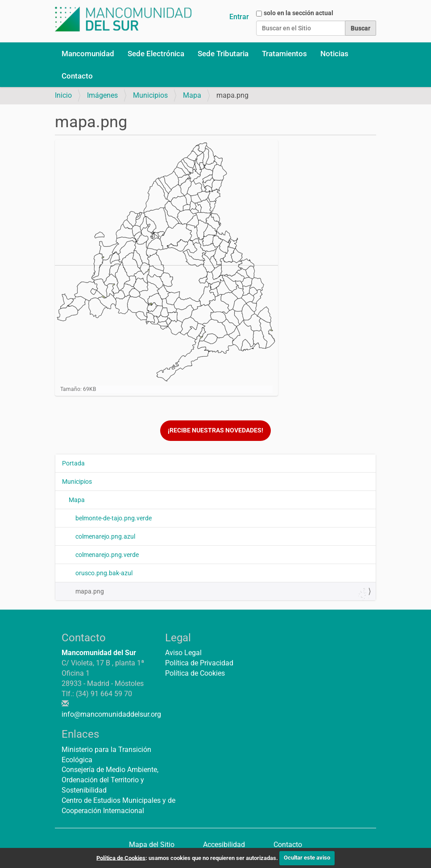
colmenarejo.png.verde (107, 555)
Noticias (334, 54)
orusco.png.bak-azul (104, 573)
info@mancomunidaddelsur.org (111, 714)
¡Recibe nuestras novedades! (215, 430)
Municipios (150, 95)
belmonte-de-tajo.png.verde (114, 518)
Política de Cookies (195, 673)
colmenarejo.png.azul (105, 536)
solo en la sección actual (298, 13)
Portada (73, 463)
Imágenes (102, 95)
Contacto (77, 76)
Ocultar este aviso (307, 858)
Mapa (192, 95)
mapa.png (222, 594)
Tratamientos (284, 54)
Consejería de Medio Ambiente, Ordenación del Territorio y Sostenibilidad (110, 780)
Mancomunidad (88, 54)
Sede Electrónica (156, 54)
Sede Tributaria (223, 54)
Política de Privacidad (199, 663)
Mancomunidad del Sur (99, 653)
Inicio (63, 95)
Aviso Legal (183, 653)
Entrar (239, 17)
